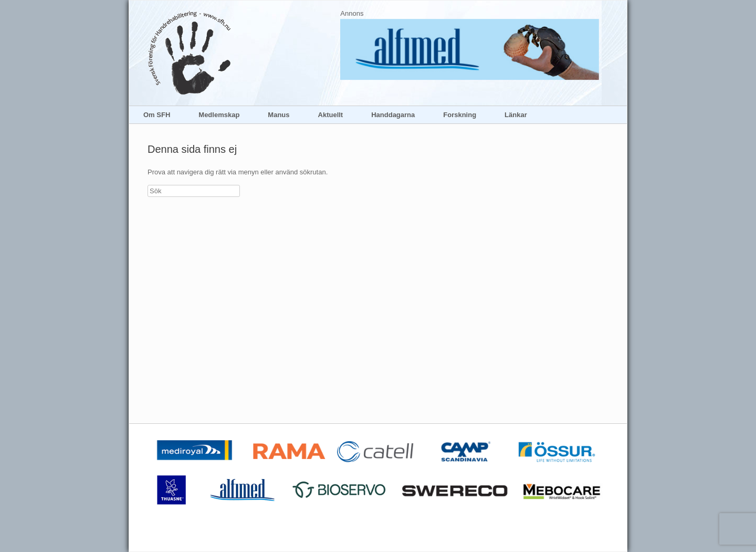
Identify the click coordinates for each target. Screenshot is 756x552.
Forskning (460, 115)
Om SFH (157, 115)
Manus (279, 115)
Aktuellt (331, 115)
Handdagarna (393, 115)
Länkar (516, 115)
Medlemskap (219, 115)
